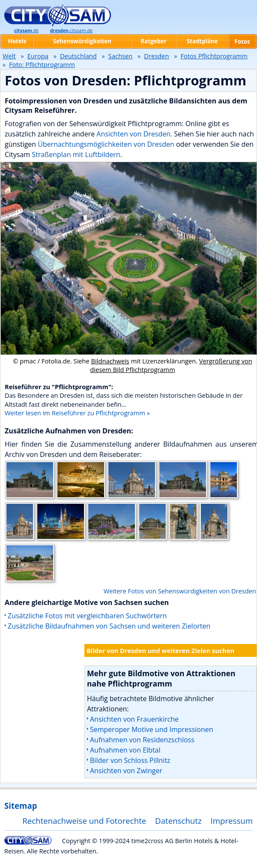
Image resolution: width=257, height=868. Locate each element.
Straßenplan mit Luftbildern (76, 154)
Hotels (17, 41)
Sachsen (120, 56)
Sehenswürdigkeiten (82, 41)
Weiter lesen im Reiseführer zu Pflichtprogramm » (77, 413)
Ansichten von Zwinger (126, 771)
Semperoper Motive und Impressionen (152, 729)
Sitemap (21, 806)
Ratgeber (154, 41)
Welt (9, 56)
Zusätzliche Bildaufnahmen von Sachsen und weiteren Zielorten (109, 626)
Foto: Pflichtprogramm (42, 64)
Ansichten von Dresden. (134, 134)
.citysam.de (71, 30)
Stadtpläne (202, 41)
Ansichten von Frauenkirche (134, 719)
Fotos (242, 42)
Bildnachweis (110, 361)
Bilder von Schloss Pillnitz (130, 760)
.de (26, 30)
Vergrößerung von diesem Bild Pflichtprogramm (171, 365)
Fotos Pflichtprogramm (214, 56)
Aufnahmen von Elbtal (125, 750)
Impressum (232, 821)
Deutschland (78, 56)
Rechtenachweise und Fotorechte (84, 821)
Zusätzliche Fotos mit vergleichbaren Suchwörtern (87, 616)
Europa (38, 56)
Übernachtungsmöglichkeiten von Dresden (106, 144)
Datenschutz (178, 821)
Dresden (156, 56)
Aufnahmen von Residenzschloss (142, 740)
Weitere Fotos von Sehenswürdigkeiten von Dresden (180, 591)
